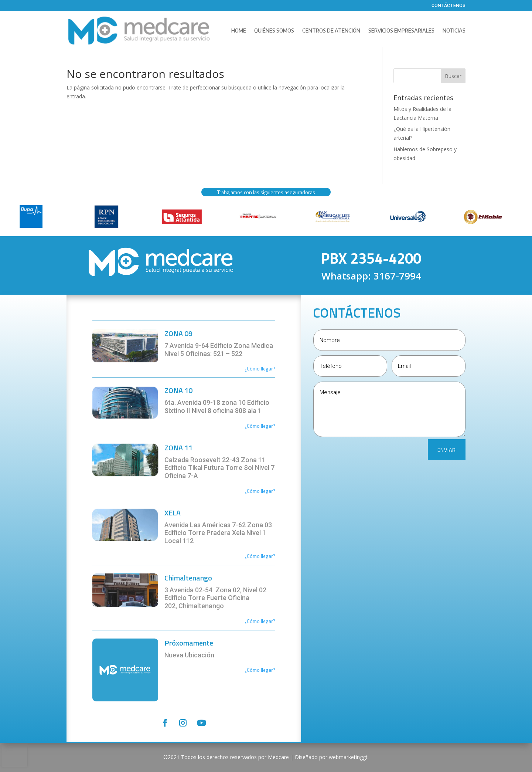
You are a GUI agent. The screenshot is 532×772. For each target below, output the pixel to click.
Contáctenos (449, 6)
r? (273, 369)
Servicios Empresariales (401, 31)
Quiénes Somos (274, 31)
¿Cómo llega (258, 369)
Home (239, 31)
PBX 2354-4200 (371, 258)
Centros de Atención (331, 31)
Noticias (454, 31)
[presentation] (14, 756)
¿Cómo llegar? (260, 426)
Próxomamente (189, 643)
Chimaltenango (188, 578)
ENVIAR (447, 450)
